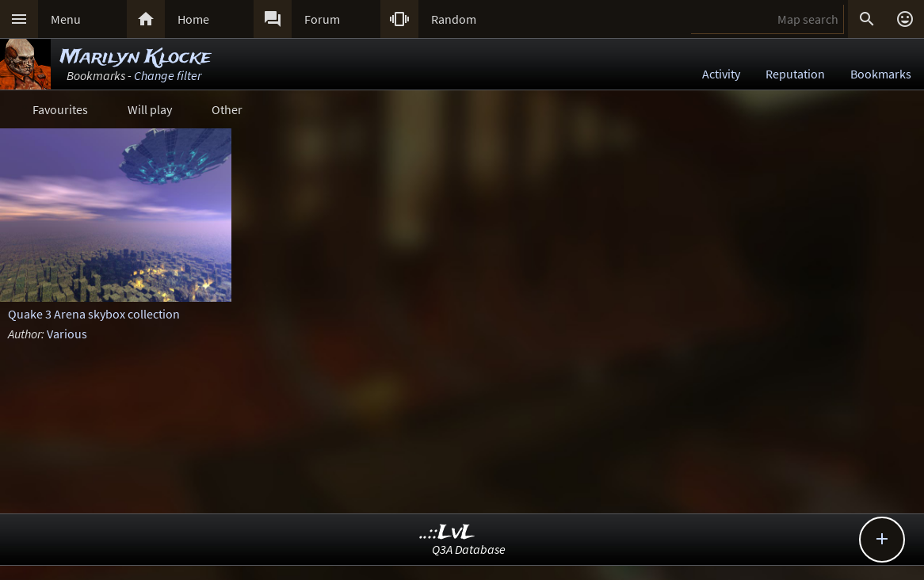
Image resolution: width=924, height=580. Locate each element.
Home (193, 19)
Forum (322, 19)
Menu (66, 19)
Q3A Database (469, 549)
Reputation (795, 74)
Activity (721, 74)
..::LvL (447, 533)
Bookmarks (881, 74)
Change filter (168, 75)
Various (67, 334)
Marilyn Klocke (136, 57)
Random (454, 19)
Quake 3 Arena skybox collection (94, 314)
